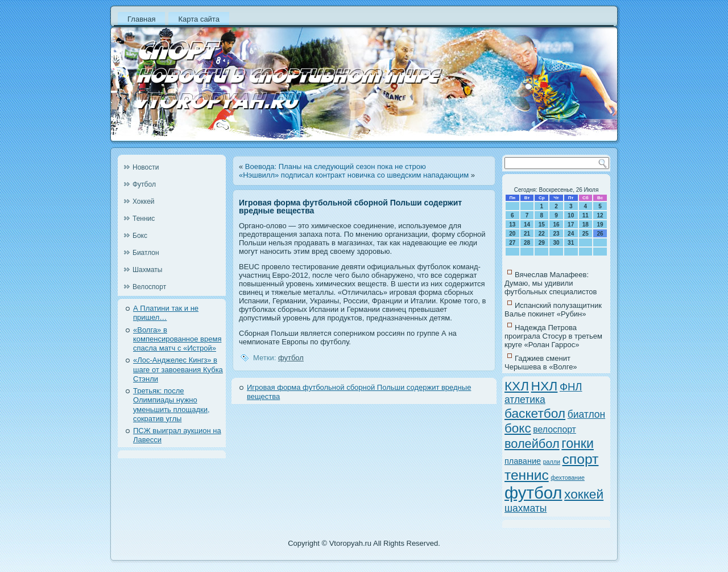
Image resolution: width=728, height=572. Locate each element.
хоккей (584, 494)
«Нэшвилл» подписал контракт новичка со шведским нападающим (354, 175)
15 (542, 225)
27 (512, 243)
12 (600, 215)
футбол (291, 358)
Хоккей (144, 201)
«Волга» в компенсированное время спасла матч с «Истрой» (177, 339)
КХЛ (517, 386)
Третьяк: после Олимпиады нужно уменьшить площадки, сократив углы (171, 405)
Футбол (144, 184)
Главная (141, 19)
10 (571, 215)
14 (527, 225)
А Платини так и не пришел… (166, 313)
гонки (578, 443)
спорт (581, 459)
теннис (527, 475)
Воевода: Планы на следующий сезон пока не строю (336, 166)
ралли (552, 462)
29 (542, 243)
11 (586, 215)
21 (527, 234)
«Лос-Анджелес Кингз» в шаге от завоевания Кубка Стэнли (178, 369)
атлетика (525, 400)
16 (556, 225)
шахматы (526, 508)
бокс (518, 428)
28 (527, 243)
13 (512, 225)
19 (600, 225)
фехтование (568, 478)
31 (571, 243)
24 (571, 234)
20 (512, 234)
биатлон (586, 414)
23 (556, 234)
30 (556, 243)
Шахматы (147, 270)
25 (586, 234)
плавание (523, 461)
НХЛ (545, 386)
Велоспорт (149, 287)
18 (586, 225)
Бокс (140, 236)
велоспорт (555, 429)
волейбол (532, 444)
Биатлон (146, 253)
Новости (146, 167)
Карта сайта (198, 19)
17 (571, 225)
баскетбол (535, 413)
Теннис (144, 219)
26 (600, 234)
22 (542, 234)
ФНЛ (571, 387)
